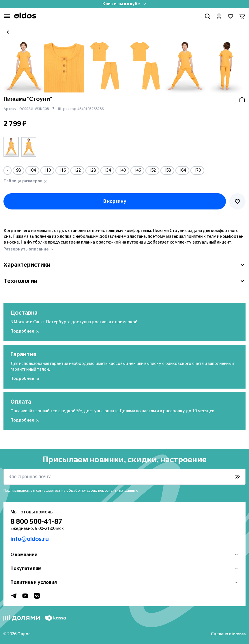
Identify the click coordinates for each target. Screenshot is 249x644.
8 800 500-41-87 (36, 522)
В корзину (115, 201)
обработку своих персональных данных (102, 491)
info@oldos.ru (30, 539)
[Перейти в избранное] (231, 16)
